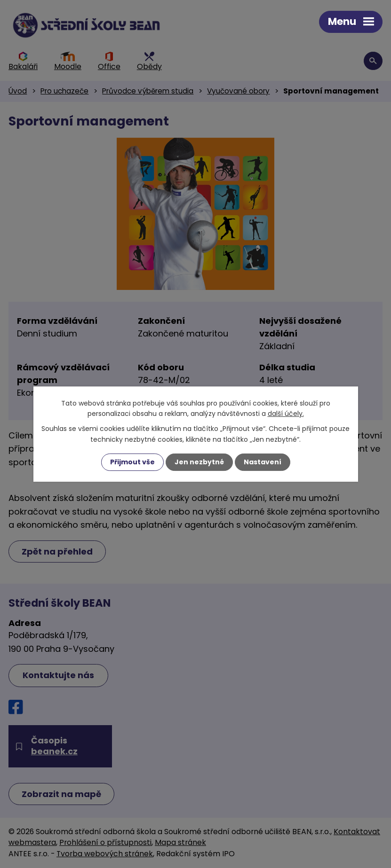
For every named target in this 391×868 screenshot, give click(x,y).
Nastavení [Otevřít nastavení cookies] (263, 462)
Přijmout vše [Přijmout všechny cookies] (132, 462)
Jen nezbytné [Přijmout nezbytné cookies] (199, 462)
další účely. (286, 414)
